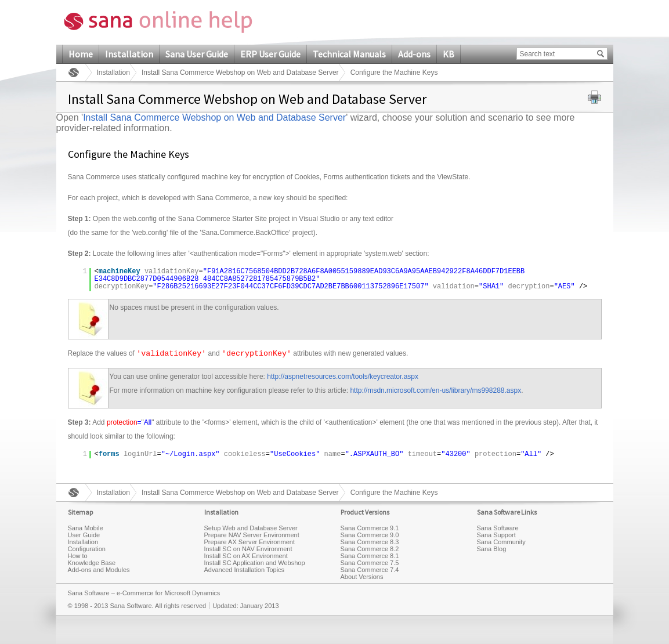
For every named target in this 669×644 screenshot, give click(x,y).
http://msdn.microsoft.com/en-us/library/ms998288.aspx (435, 390)
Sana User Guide (197, 54)
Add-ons (414, 54)
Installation (129, 54)
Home (81, 54)
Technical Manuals (349, 54)
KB (449, 54)
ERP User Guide (270, 54)
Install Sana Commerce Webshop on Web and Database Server (240, 73)
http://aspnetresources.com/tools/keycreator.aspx (343, 377)
